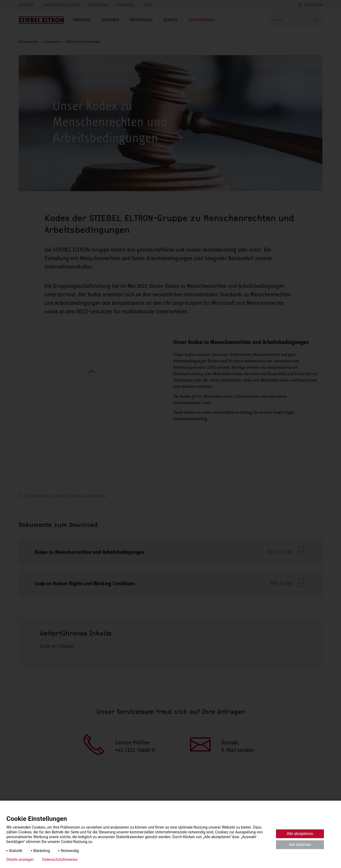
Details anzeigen (20, 859)
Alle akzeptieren (300, 834)
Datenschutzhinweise (60, 859)
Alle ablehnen (300, 845)
